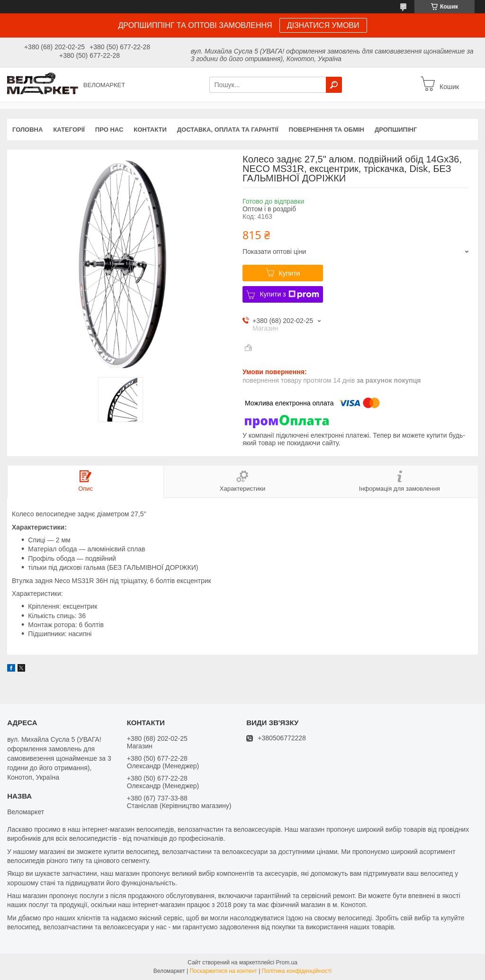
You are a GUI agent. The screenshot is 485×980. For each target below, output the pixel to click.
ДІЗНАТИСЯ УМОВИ (323, 25)
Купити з (289, 295)
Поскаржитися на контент (223, 971)
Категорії (69, 130)
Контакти (150, 130)
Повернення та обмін (327, 130)
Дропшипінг (396, 130)
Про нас (109, 130)
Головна (27, 130)
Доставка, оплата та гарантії (228, 130)
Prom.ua (287, 962)
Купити (290, 273)
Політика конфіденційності (297, 971)
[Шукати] (334, 85)
